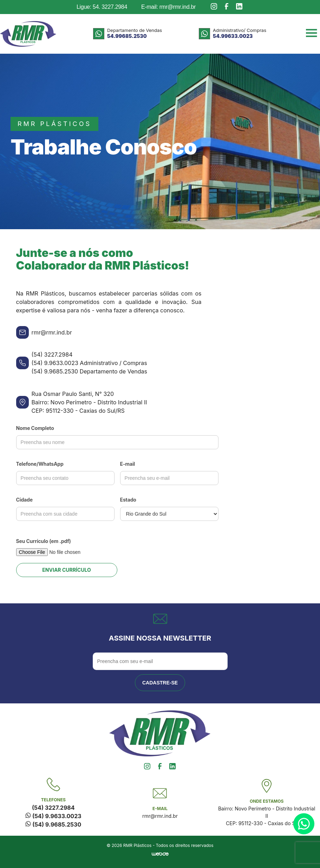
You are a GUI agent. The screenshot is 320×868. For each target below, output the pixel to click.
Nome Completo (35, 428)
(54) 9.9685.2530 (53, 824)
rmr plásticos (54, 124)
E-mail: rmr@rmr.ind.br (168, 7)
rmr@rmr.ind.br (160, 816)
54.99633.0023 (233, 36)
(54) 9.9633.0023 (53, 816)
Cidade (24, 500)
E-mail (128, 464)
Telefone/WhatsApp (40, 464)
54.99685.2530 (127, 36)
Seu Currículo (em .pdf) (44, 541)
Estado (128, 500)
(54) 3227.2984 (53, 808)
